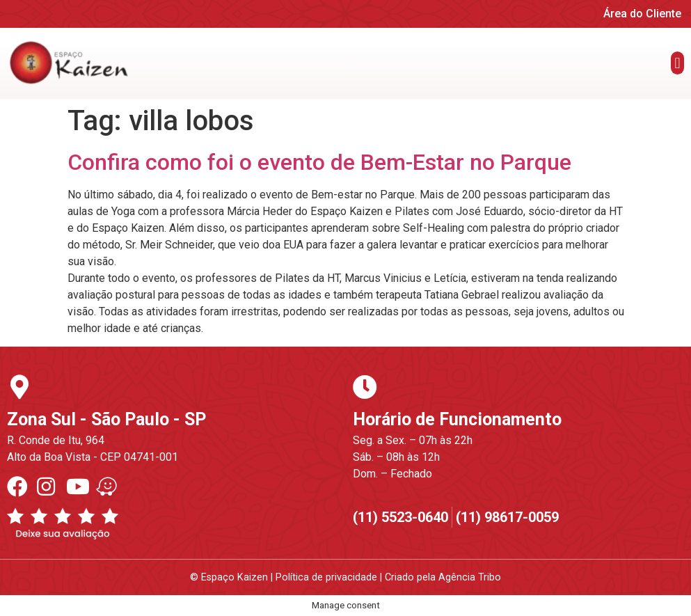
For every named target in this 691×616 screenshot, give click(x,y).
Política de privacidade (326, 577)
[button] (677, 63)
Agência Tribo (470, 577)
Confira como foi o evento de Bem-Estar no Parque (319, 162)
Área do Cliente (642, 14)
